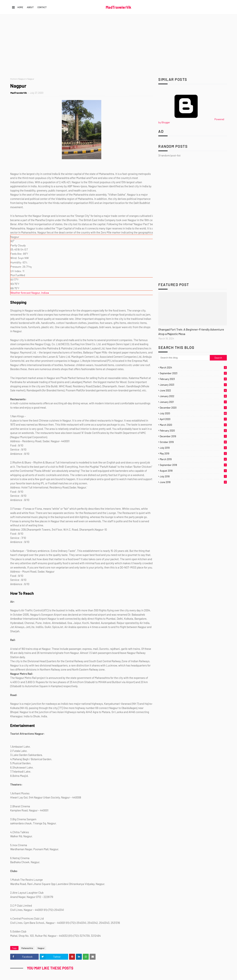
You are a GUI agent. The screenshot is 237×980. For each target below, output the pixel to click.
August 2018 (193, 471)
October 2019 (193, 442)
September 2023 (193, 373)
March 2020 (193, 425)
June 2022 (193, 390)
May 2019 (193, 453)
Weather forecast (30, 293)
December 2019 (193, 436)
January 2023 (193, 385)
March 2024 (193, 368)
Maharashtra (27, 948)
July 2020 (193, 413)
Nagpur (22, 79)
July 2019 (193, 448)
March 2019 (193, 459)
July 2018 (193, 476)
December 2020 (193, 408)
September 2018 (193, 465)
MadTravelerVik (118, 7)
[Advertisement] (118, 46)
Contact (42, 7)
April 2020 (193, 419)
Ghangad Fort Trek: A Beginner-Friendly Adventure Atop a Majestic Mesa (191, 332)
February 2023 (193, 379)
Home (20, 7)
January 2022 (193, 396)
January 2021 (193, 402)
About (30, 7)
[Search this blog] (184, 358)
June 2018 (193, 482)
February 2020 (193, 431)
